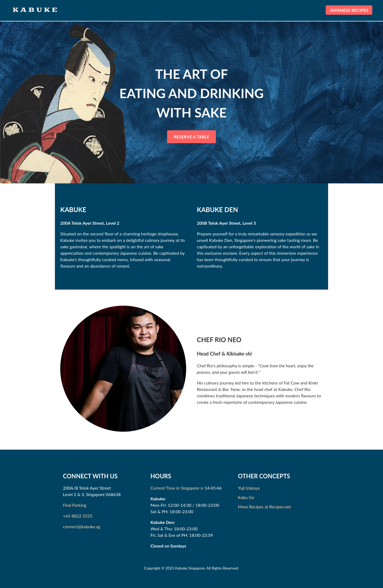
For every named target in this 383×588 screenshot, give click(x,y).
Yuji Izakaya (249, 488)
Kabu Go (246, 497)
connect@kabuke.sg (82, 526)
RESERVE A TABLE (192, 137)
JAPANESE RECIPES (349, 10)
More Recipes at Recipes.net (264, 507)
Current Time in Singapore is (177, 488)
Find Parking (75, 505)
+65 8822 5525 (78, 516)
